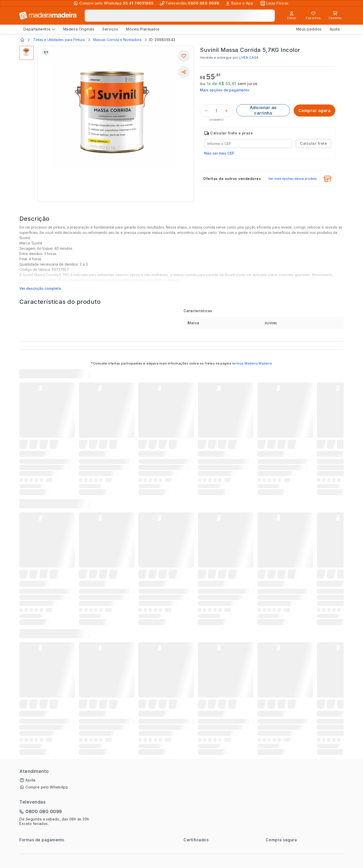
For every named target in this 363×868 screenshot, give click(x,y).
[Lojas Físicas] (275, 3)
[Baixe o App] (240, 3)
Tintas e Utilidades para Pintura (59, 40)
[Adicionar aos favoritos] (184, 56)
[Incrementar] (226, 111)
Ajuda (31, 780)
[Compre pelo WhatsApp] (113, 3)
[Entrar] (292, 16)
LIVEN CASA (249, 58)
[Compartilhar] (184, 72)
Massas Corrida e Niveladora (117, 40)
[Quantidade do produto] (216, 111)
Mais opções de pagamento (225, 90)
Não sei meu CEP (219, 153)
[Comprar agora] (314, 111)
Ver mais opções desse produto (293, 179)
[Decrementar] (206, 111)
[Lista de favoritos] (313, 16)
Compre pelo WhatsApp (47, 787)
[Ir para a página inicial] (48, 16)
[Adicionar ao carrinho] (263, 110)
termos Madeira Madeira (252, 363)
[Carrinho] (335, 16)
